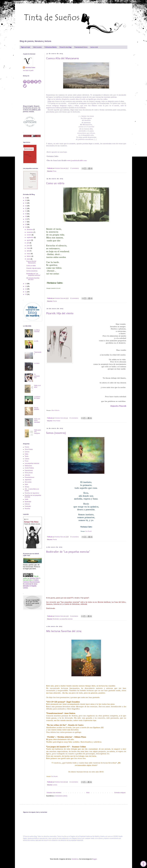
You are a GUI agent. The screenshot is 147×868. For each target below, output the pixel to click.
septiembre (30, 237)
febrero (29, 256)
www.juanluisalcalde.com (77, 161)
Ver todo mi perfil (28, 71)
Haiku (26, 454)
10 (26, 294)
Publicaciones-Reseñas (51, 47)
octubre (29, 235)
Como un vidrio (55, 183)
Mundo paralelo (37, 409)
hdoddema (75, 859)
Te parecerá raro (37, 376)
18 (26, 219)
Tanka (27, 456)
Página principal (26, 47)
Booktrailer (56, 619)
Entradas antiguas (120, 793)
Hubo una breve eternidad (37, 421)
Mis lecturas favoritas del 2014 (64, 631)
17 (26, 222)
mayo (29, 248)
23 (26, 206)
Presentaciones (29, 477)
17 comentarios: (75, 168)
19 (26, 216)
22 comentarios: (75, 298)
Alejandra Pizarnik (118, 406)
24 (26, 203)
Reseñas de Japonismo (32, 493)
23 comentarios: (74, 418)
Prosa (55, 171)
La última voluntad (37, 331)
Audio (26, 499)
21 (26, 211)
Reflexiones (28, 466)
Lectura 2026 (94, 47)
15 (26, 227)
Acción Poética (29, 468)
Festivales (28, 506)
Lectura (55, 785)
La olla (36, 341)
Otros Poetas (57, 421)
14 (26, 284)
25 (26, 200)
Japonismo (28, 480)
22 (26, 208)
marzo (29, 254)
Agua (26, 484)
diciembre (30, 229)
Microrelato (28, 482)
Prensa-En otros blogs (66, 47)
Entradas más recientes (54, 793)
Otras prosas (29, 473)
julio (28, 243)
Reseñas (27, 509)
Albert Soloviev (55, 410)
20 (26, 214)
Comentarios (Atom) (61, 796)
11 (26, 292)
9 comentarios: (74, 616)
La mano (37, 363)
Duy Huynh (88, 531)
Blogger (94, 859)
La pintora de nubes (37, 397)
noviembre (30, 232)
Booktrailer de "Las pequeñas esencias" (68, 552)
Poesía (55, 301)
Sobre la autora (37, 47)
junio (28, 246)
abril (28, 251)
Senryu (27, 487)
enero (29, 259)
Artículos (27, 475)
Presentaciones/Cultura (81, 47)
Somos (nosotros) (56, 433)
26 (26, 198)
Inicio (88, 793)
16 (26, 224)
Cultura (27, 459)
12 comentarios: (74, 782)
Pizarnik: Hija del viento (60, 313)
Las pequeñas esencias (66, 619)
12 (26, 289)
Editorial (27, 504)
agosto (29, 240)
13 (26, 286)
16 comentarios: (75, 537)
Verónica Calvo (30, 68)
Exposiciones (29, 470)
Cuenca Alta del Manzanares (63, 58)
